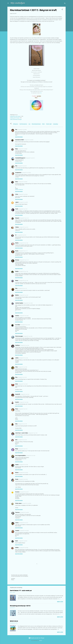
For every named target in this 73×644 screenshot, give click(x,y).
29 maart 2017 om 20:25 (23, 473)
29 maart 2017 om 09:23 (26, 173)
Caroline (17, 316)
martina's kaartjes (19, 303)
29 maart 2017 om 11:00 (23, 243)
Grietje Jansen (18, 503)
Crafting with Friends (15, 118)
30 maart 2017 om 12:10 (23, 523)
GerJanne (17, 492)
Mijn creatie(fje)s (18, 3)
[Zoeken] (65, 4)
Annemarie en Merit (20, 140)
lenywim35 (18, 394)
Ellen (16, 288)
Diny (16, 130)
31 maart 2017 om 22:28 (24, 548)
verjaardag (55, 124)
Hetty (16, 367)
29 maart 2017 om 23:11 (24, 492)
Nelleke (17, 548)
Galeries (41, 641)
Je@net (17, 202)
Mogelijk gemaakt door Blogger (37, 638)
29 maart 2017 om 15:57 (22, 377)
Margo (17, 449)
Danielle (17, 402)
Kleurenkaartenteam (36, 124)
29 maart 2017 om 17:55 (33, 433)
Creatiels (17, 531)
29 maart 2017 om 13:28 (28, 303)
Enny (16, 377)
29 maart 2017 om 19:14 (22, 440)
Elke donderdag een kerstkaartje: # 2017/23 (20, 606)
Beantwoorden (19, 137)
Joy (29, 124)
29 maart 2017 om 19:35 (31, 456)
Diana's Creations (19, 190)
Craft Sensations (23, 124)
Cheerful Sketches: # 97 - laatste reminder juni (21, 591)
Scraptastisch (18, 173)
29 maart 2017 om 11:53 (23, 281)
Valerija (17, 227)
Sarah (16, 541)
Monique (17, 260)
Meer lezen (60, 602)
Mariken (17, 295)
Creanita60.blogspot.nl (20, 158)
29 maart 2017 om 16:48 (24, 402)
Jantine (17, 358)
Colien (17, 194)
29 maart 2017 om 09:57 (23, 202)
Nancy (17, 409)
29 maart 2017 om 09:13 (30, 158)
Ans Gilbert (18, 325)
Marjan (17, 281)
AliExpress (16, 124)
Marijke (17, 271)
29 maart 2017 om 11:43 (23, 271)
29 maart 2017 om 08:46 (29, 140)
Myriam (17, 473)
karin (16, 440)
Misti (43, 124)
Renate (17, 479)
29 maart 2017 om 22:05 (23, 479)
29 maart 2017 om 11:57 (22, 288)
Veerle (17, 209)
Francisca (17, 512)
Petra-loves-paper (19, 336)
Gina (16, 166)
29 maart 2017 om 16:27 (25, 394)
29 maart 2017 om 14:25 (25, 345)
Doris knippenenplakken (20, 456)
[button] (62, 10)
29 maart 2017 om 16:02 (23, 384)
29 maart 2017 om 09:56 (23, 182)
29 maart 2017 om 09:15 (22, 166)
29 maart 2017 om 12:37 (24, 295)
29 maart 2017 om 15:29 (23, 367)
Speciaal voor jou (14, 621)
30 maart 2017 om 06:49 (26, 503)
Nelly (16, 424)
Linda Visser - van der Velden (22, 433)
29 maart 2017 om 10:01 (23, 209)
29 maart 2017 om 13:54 (25, 325)
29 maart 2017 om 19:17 (23, 449)
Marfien (17, 243)
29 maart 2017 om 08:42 (22, 130)
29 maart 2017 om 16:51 (23, 409)
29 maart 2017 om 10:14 (24, 227)
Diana (16, 182)
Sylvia (17, 384)
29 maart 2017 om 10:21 (22, 235)
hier (41, 93)
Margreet (17, 218)
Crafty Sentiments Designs (16, 119)
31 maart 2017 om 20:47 (23, 541)
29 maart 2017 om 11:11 (23, 251)
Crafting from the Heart (15, 116)
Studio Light (49, 124)
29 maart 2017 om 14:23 (28, 336)
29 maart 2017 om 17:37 (22, 424)
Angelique (17, 345)
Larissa (17, 523)
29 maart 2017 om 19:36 (23, 465)
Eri (16, 235)
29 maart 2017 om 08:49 (23, 149)
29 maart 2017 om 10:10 (24, 218)
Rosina (17, 251)
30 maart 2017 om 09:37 (24, 512)
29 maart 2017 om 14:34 (23, 358)
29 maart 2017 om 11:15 (24, 260)
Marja (16, 149)
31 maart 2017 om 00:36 (24, 531)
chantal (17, 465)
